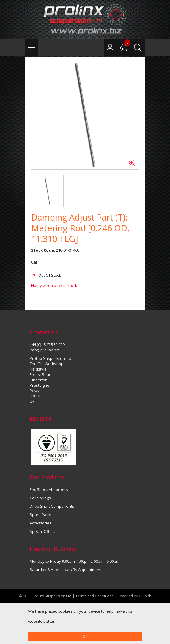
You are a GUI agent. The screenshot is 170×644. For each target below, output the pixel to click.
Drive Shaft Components (52, 506)
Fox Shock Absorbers (49, 489)
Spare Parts (40, 515)
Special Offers (42, 531)
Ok (85, 637)
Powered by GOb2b (135, 596)
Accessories (41, 523)
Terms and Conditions (95, 596)
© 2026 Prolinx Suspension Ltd (45, 596)
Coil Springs (40, 498)
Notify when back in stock (54, 285)
